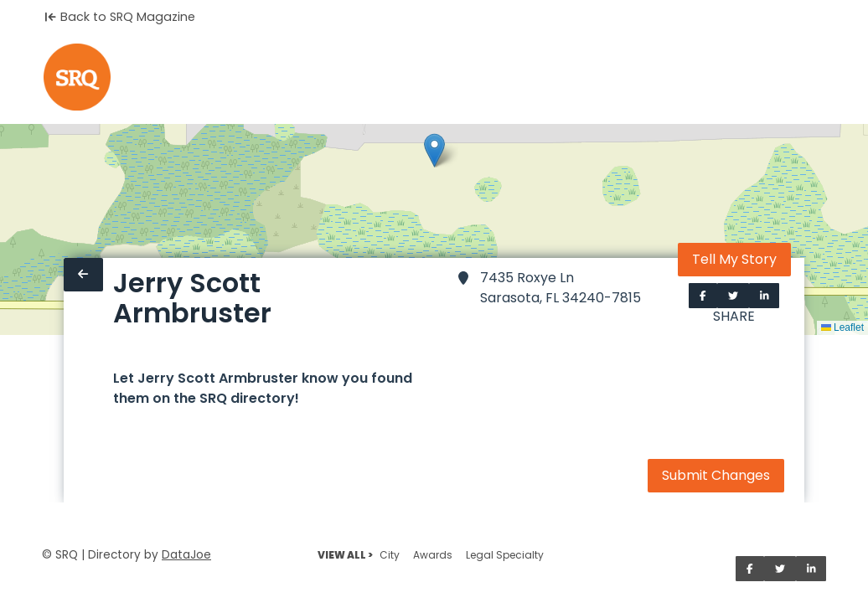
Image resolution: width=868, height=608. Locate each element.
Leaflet (842, 327)
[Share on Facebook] (703, 296)
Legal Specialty (505, 555)
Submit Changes (716, 475)
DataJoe (186, 555)
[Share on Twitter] (733, 296)
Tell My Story (734, 259)
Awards (433, 555)
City (390, 555)
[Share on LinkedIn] (765, 296)
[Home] (77, 77)
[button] (434, 150)
